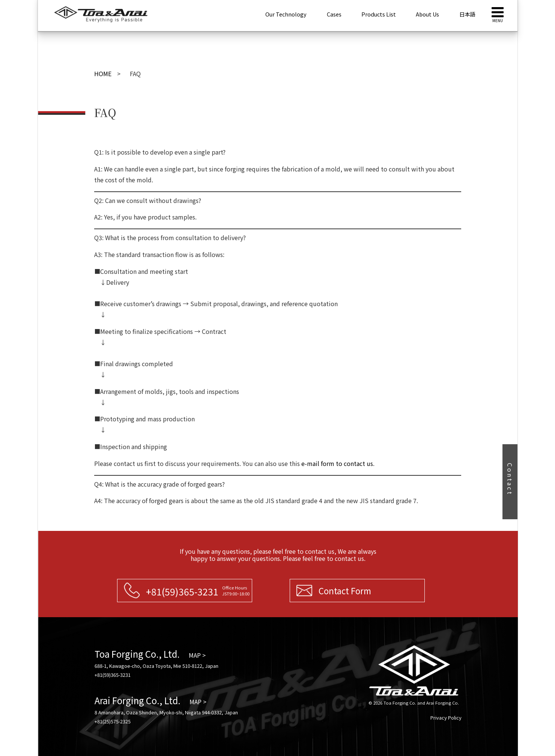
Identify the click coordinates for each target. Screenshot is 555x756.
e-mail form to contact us (337, 463)
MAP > (197, 655)
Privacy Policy (446, 718)
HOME (103, 74)
